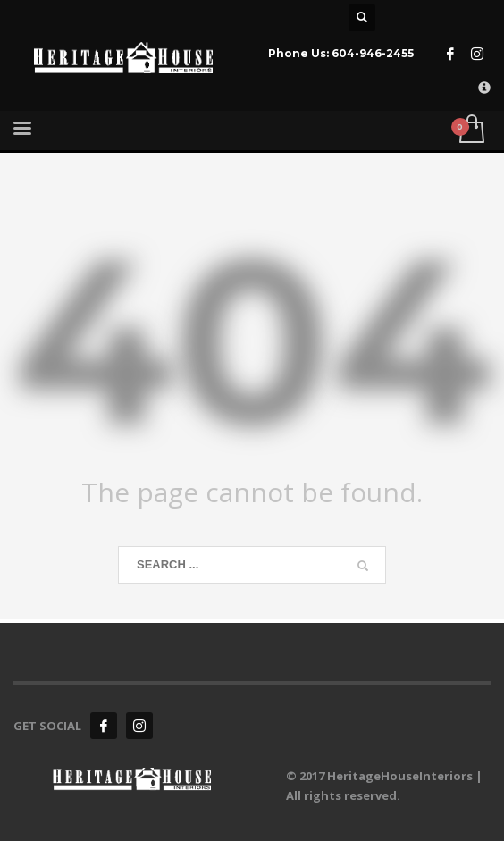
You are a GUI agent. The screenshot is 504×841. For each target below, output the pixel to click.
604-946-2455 (373, 53)
